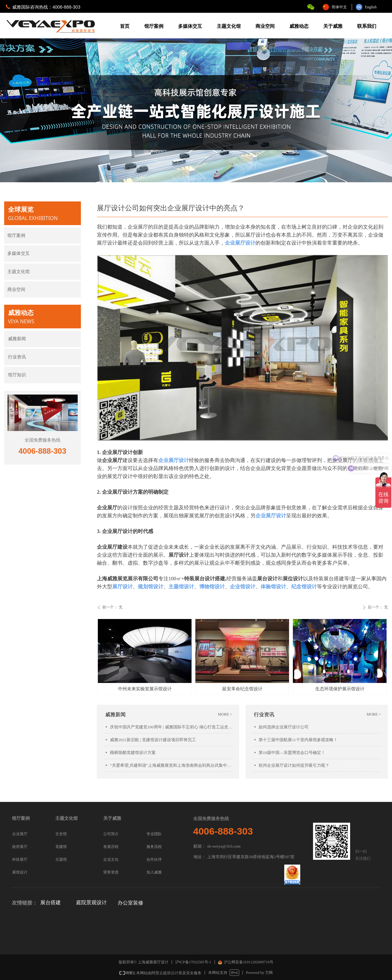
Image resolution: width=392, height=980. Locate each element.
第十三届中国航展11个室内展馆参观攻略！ (298, 740)
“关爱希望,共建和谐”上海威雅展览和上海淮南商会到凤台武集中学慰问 (171, 765)
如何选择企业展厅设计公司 (284, 727)
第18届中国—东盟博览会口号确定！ (292, 753)
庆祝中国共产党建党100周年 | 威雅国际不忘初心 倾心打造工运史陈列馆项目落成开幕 (171, 727)
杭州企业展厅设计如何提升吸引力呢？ (294, 765)
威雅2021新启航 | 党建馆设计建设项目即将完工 (153, 740)
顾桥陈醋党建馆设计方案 (133, 753)
